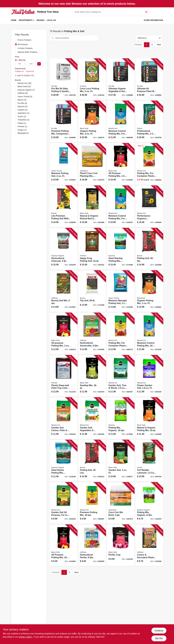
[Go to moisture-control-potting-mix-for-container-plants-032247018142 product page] (121, 206)
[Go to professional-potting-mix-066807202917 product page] (149, 122)
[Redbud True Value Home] (23, 12)
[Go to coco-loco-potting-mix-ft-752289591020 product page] (92, 79)
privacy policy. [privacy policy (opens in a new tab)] (26, 637)
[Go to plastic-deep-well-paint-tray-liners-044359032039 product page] (64, 376)
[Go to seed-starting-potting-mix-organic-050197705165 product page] (121, 249)
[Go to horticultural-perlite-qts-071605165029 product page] (92, 545)
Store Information (153, 20)
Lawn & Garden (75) (25, 75)
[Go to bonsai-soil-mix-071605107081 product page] (64, 291)
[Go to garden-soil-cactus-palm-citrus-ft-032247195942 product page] (64, 418)
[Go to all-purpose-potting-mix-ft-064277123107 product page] (64, 334)
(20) (25, 83)
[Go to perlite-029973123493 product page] (121, 545)
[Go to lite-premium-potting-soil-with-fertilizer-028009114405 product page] (64, 206)
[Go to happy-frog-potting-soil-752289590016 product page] (92, 249)
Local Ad (51, 20)
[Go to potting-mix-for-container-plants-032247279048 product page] (149, 164)
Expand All (30, 71)
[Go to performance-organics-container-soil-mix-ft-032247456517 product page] (149, 206)
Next (159, 45)
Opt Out (159, 638)
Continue (159, 631)
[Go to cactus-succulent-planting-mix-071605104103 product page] (149, 545)
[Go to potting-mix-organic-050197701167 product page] (121, 418)
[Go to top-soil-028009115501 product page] (92, 291)
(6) (23, 93)
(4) (22, 100)
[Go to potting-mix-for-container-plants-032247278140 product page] (121, 334)
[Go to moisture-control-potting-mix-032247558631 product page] (149, 334)
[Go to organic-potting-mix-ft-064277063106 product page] (149, 291)
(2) (23, 106)
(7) (26, 90)
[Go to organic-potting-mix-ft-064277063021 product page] (92, 122)
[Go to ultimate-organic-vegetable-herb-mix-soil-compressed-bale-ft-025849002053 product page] (121, 79)
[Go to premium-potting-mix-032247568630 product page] (92, 503)
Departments (26, 20)
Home (14, 20)
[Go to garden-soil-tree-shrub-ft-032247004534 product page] (121, 376)
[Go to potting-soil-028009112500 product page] (149, 249)
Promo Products (24, 40)
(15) (24, 86)
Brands (41, 20)
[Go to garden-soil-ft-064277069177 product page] (121, 461)
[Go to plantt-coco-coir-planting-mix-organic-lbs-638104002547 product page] (92, 164)
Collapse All (19, 71)
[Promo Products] (16, 40)
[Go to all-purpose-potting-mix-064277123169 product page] (64, 545)
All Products (23, 44)
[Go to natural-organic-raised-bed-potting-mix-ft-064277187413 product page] (92, 206)
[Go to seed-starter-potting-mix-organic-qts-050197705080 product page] (64, 461)
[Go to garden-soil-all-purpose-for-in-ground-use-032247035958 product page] (64, 503)
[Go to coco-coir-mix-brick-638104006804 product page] (121, 503)
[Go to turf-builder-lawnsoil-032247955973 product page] (149, 461)
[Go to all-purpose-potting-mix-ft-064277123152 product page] (121, 164)
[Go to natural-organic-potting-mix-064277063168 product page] (149, 418)
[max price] (31, 64)
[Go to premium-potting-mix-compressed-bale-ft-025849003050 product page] (64, 122)
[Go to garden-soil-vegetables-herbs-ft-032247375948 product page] (92, 418)
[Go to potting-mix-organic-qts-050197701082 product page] (149, 503)
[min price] (20, 64)
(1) (22, 123)
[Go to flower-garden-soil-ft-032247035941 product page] (149, 376)
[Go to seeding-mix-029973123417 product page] (92, 376)
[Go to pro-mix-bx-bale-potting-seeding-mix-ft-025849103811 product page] (64, 79)
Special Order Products (28, 52)
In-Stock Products (25, 48)
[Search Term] (111, 12)
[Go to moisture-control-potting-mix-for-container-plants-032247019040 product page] (121, 122)
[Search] (146, 12)
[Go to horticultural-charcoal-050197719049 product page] (64, 249)
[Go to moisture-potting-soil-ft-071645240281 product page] (64, 164)
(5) (25, 97)
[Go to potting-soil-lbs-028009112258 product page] (92, 461)
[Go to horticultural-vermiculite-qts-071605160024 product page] (92, 334)
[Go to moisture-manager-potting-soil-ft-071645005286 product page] (121, 291)
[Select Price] (39, 64)
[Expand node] (16, 75)
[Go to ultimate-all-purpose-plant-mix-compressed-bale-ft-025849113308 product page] (149, 79)
